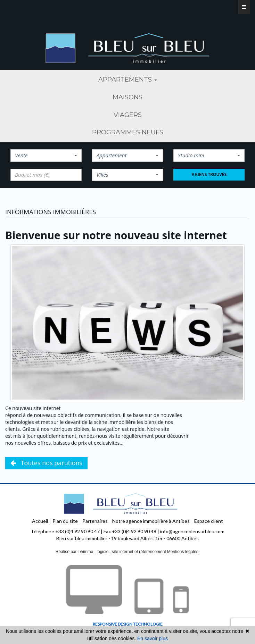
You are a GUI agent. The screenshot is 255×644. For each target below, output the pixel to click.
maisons (128, 97)
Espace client (209, 521)
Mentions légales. (183, 552)
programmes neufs (128, 132)
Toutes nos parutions (46, 463)
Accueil (40, 521)
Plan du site (65, 521)
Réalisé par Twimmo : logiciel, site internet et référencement (111, 552)
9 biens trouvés (209, 174)
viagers (128, 115)
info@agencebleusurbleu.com (192, 531)
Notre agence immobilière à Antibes (151, 521)
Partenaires (95, 521)
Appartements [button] (128, 80)
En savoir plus (153, 638)
